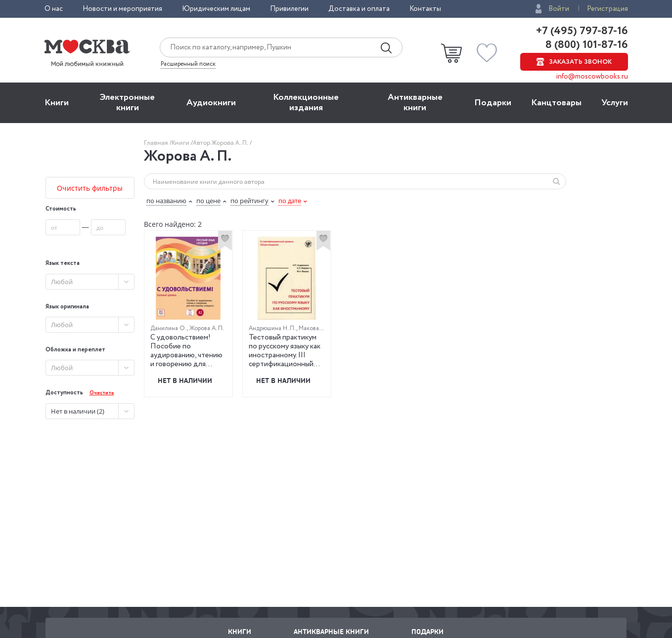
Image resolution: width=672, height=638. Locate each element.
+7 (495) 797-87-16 (582, 31)
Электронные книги (127, 103)
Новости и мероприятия (122, 9)
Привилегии (289, 9)
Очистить (102, 393)
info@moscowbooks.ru (592, 77)
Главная (157, 143)
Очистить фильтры (90, 188)
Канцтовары (556, 103)
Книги (57, 103)
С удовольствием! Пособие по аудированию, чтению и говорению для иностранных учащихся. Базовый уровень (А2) (186, 364)
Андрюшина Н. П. (272, 328)
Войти (559, 9)
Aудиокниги (211, 103)
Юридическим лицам (216, 9)
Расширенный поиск (188, 64)
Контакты (425, 9)
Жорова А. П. (207, 328)
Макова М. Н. (316, 328)
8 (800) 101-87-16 (585, 45)
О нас (54, 9)
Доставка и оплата (359, 9)
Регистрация (607, 9)
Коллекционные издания (306, 103)
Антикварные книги (415, 103)
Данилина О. (169, 328)
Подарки (493, 103)
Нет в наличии (185, 380)
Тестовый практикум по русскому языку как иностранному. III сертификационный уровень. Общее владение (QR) (285, 360)
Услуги (615, 103)
